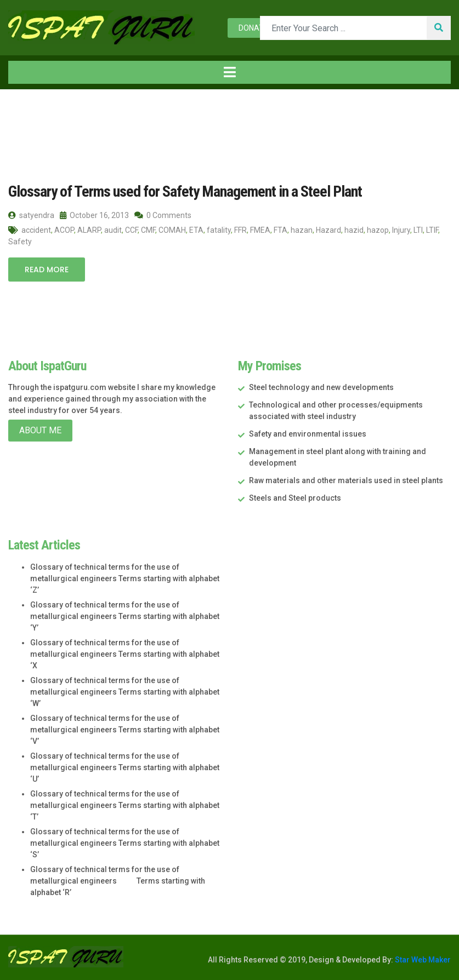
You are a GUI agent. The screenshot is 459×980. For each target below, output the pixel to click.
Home (27, 112)
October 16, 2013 (94, 215)
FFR (240, 230)
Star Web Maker (422, 960)
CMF (148, 230)
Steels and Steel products (295, 498)
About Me (40, 430)
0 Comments (163, 215)
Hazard (328, 230)
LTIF (432, 230)
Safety (20, 242)
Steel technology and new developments (321, 387)
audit (113, 230)
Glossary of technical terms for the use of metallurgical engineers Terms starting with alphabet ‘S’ (125, 843)
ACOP (64, 230)
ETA (196, 230)
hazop (378, 230)
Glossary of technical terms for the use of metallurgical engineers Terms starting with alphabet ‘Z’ (125, 578)
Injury (401, 230)
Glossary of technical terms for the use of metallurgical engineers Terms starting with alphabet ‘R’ (118, 881)
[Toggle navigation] (229, 72)
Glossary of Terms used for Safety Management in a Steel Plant (185, 191)
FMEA (260, 230)
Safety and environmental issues (308, 434)
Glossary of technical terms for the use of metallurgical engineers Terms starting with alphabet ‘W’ (125, 692)
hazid (354, 230)
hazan (302, 230)
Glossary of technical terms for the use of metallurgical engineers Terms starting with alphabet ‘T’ (125, 805)
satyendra (31, 215)
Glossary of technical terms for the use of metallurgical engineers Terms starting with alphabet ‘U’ (125, 767)
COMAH (172, 230)
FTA (280, 230)
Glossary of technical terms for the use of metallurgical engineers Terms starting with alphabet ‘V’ (125, 730)
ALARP (89, 230)
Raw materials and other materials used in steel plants (346, 480)
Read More (47, 270)
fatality (219, 230)
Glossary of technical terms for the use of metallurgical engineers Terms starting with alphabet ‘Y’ (125, 616)
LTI (418, 230)
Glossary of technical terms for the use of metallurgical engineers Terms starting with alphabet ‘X (125, 654)
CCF (131, 230)
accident (36, 230)
